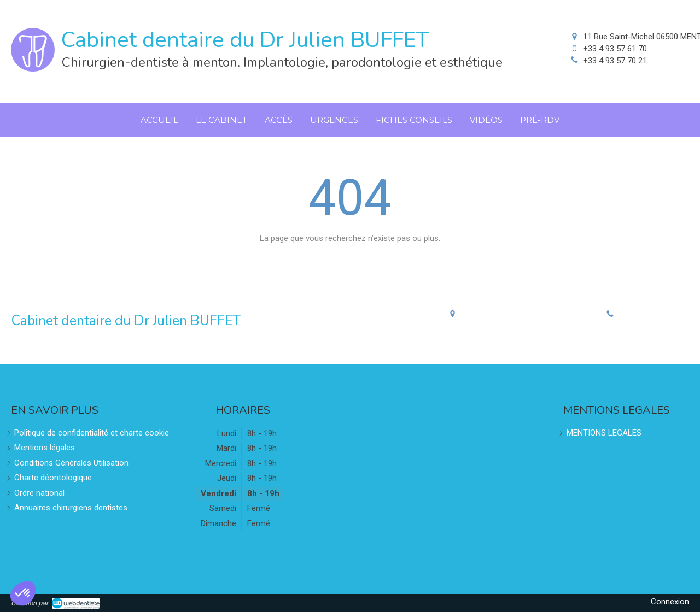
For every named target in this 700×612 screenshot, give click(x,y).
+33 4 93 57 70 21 (615, 61)
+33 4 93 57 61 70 (615, 49)
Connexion (670, 602)
